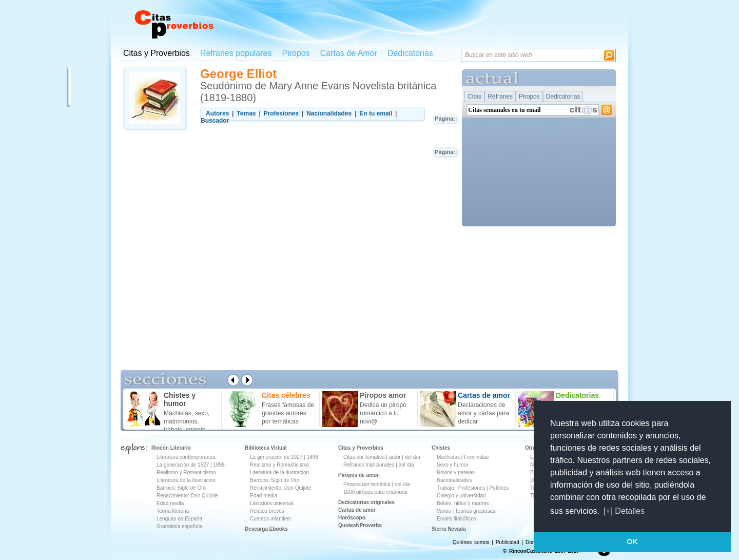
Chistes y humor (180, 399)
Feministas (476, 457)
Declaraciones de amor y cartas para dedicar (483, 413)
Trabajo (445, 488)
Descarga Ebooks (266, 529)
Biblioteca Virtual (266, 448)
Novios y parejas (456, 472)
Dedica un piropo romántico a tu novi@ (383, 413)
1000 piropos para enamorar (376, 492)
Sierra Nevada (449, 529)
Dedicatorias (410, 53)
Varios (444, 511)
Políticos (499, 488)
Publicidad (508, 542)
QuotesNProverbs (360, 525)
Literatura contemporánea (186, 457)
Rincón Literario (171, 448)
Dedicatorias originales (366, 502)
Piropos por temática (367, 484)
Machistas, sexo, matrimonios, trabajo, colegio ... (188, 421)
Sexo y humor (453, 465)
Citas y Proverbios (157, 53)
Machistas (448, 457)
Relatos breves (267, 511)
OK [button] (632, 542)
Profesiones (473, 488)
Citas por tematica (364, 457)
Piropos (296, 53)
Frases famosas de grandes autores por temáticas (288, 413)
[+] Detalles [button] (624, 511)
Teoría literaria (173, 511)
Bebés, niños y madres (463, 503)
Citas (474, 96)
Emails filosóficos (456, 519)
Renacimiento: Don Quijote (187, 496)
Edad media (170, 503)
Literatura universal (272, 503)
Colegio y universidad (461, 496)
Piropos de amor (358, 475)
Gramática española (180, 526)
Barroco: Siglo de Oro (181, 488)
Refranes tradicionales (369, 465)
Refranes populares (236, 53)
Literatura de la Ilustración (186, 480)
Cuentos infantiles (270, 519)
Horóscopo (352, 518)
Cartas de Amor (349, 53)
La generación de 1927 (183, 465)
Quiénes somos (471, 542)
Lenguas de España (179, 519)
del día (413, 457)
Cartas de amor (357, 510)
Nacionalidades (454, 480)
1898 (219, 465)
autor (395, 457)
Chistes (441, 448)
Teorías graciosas (475, 511)
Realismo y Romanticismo (186, 472)
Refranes (500, 96)
